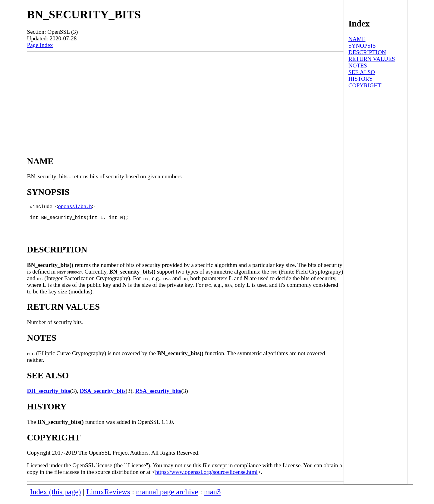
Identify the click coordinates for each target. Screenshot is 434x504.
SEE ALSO (362, 72)
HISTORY (361, 79)
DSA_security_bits (102, 396)
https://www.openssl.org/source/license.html (206, 477)
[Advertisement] (185, 97)
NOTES (358, 66)
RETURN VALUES (372, 59)
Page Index (40, 45)
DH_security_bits (49, 396)
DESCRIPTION (367, 52)
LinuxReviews (108, 497)
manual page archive (167, 497)
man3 (212, 497)
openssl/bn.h (75, 208)
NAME (357, 39)
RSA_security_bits (158, 396)
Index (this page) (56, 497)
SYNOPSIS (362, 46)
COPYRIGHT (365, 85)
